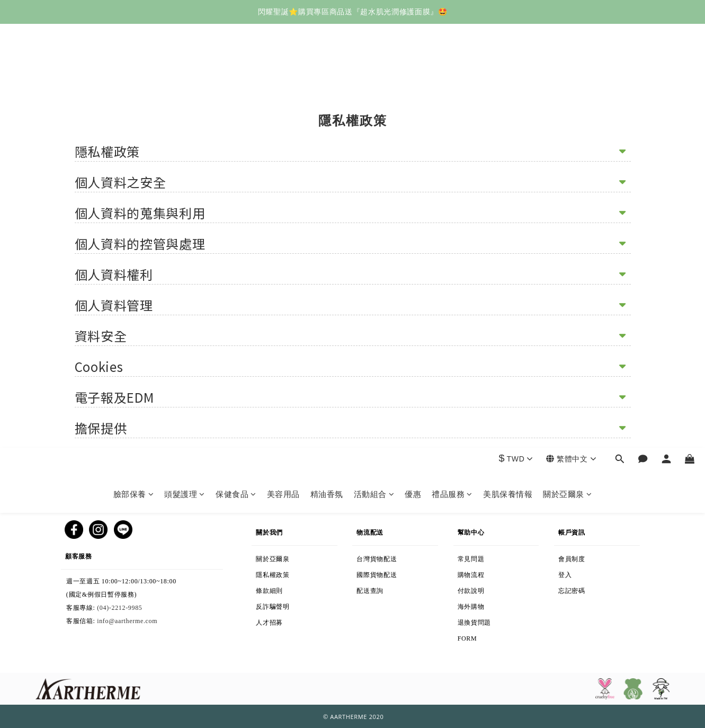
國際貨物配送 (400, 573)
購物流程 (490, 573)
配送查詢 (387, 589)
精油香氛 (327, 70)
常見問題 (471, 557)
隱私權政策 (290, 573)
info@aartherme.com (127, 621)
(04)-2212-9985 (119, 608)
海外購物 (503, 605)
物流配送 (374, 530)
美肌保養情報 (508, 70)
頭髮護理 (185, 70)
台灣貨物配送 (386, 557)
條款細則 (293, 589)
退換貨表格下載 (504, 642)
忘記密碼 (591, 589)
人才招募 (271, 620)
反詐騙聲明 (291, 605)
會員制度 (583, 557)
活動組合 (374, 70)
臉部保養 (134, 70)
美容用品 (283, 70)
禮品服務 (452, 70)
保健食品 (236, 70)
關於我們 (269, 530)
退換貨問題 (499, 620)
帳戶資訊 (575, 530)
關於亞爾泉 (567, 70)
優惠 (413, 70)
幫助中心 (471, 530)
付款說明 (476, 589)
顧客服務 (101, 554)
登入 (570, 573)
